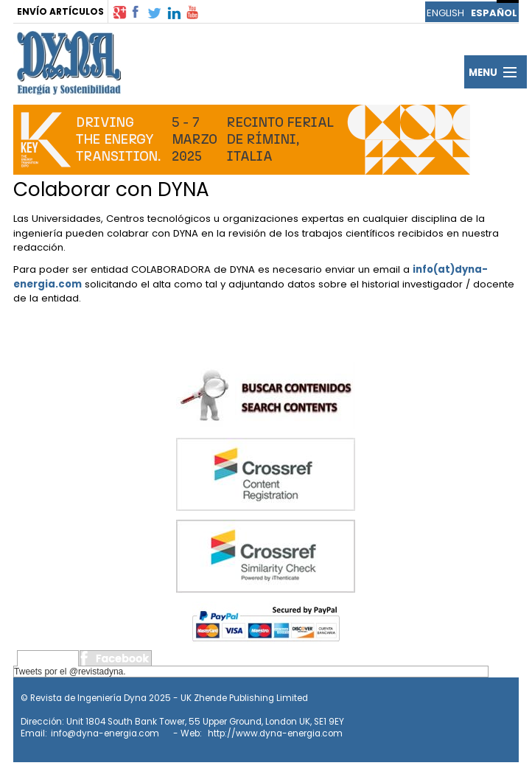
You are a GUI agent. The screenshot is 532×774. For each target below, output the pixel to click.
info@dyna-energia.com (105, 733)
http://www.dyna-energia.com (275, 733)
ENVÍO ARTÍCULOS (60, 11)
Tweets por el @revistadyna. (70, 672)
